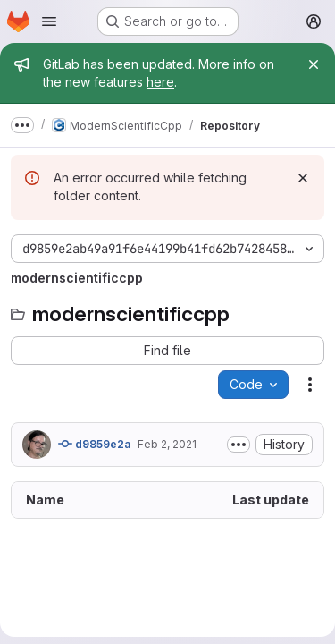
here (160, 82)
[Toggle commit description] (239, 445)
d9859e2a (94, 444)
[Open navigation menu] (49, 21)
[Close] (314, 64)
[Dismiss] (303, 178)
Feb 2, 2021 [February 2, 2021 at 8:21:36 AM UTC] (167, 444)
